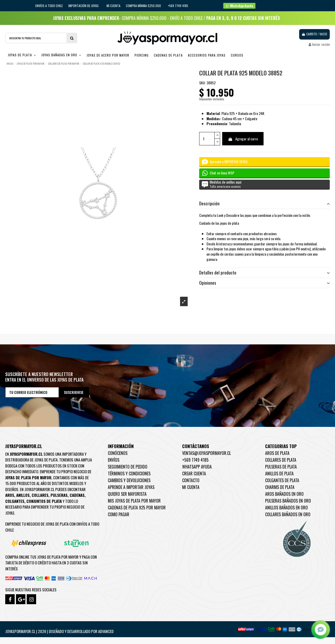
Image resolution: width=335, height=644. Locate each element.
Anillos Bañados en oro (286, 508)
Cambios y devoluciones (129, 480)
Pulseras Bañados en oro (288, 501)
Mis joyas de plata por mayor (134, 501)
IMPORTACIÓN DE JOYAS (84, 6)
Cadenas (77, 495)
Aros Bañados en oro (284, 494)
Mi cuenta (113, 6)
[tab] (264, 204)
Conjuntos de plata (44, 501)
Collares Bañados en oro (288, 514)
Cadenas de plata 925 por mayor (137, 508)
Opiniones (264, 283)
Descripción (264, 203)
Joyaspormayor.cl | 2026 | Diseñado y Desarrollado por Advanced (59, 631)
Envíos (114, 460)
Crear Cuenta (194, 474)
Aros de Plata (277, 453)
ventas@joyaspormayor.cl (206, 453)
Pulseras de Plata (281, 467)
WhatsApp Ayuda (197, 467)
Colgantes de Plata (282, 480)
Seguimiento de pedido (128, 467)
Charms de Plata (280, 487)
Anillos (23, 495)
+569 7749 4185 (195, 460)
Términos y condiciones (129, 474)
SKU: (202, 83)
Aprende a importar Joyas (131, 487)
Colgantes (15, 501)
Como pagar (119, 514)
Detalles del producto (264, 273)
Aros (10, 495)
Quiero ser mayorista (127, 494)
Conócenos (118, 453)
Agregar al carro (243, 139)
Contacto (191, 480)
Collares (40, 495)
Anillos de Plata (279, 474)
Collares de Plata (281, 460)
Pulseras (59, 495)
